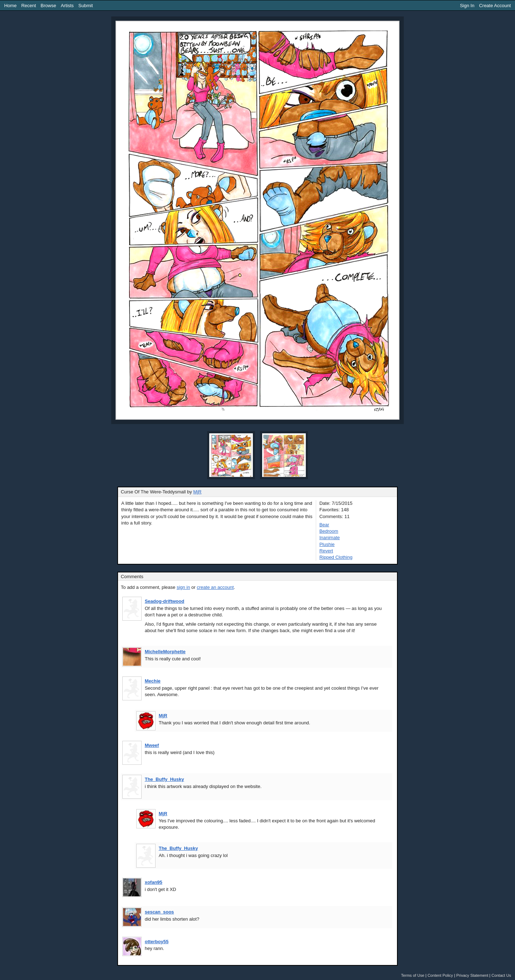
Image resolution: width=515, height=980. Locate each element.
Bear (324, 525)
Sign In (467, 6)
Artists (67, 6)
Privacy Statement (472, 975)
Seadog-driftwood (165, 601)
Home (11, 6)
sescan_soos (160, 912)
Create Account (495, 6)
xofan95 (154, 882)
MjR (197, 492)
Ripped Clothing (336, 557)
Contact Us (501, 975)
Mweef (152, 745)
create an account (215, 587)
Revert (326, 551)
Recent (28, 6)
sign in (183, 587)
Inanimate (330, 538)
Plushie (327, 544)
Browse (48, 6)
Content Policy (440, 975)
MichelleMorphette (165, 652)
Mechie (153, 681)
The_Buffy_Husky (165, 779)
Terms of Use (413, 975)
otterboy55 (157, 942)
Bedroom (329, 531)
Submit (85, 6)
